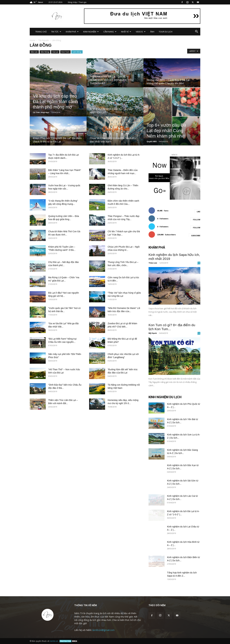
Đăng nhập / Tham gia (77, 2)
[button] (196, 32)
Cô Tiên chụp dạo (41, 112)
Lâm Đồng (77, 52)
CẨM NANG (110, 32)
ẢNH (152, 32)
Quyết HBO (152, 141)
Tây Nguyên (44, 40)
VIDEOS (141, 32)
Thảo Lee (153, 263)
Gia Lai (55, 52)
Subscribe (196, 236)
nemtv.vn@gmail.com (103, 630)
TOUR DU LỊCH (166, 32)
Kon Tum (65, 52)
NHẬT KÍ (126, 32)
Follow (197, 220)
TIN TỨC (56, 32)
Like (199, 212)
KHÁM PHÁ (72, 32)
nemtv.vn (54, 641)
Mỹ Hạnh (153, 333)
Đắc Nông (45, 52)
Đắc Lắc (34, 52)
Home (33, 40)
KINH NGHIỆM (91, 32)
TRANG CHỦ (41, 32)
